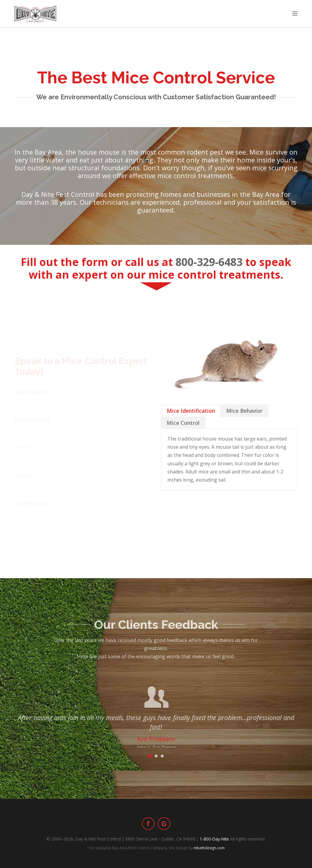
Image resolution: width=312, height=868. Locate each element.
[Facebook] (148, 824)
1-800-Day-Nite (214, 839)
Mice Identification (191, 442)
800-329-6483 (209, 262)
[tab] (191, 442)
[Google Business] (164, 824)
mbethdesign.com (209, 848)
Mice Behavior (244, 442)
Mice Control (183, 454)
